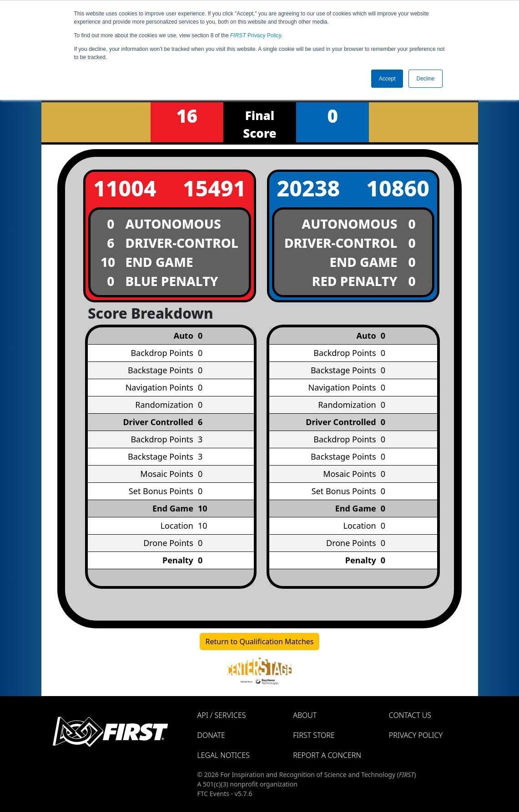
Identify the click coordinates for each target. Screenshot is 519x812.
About (305, 715)
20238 (309, 188)
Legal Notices (224, 755)
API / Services (222, 715)
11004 (125, 188)
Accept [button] (387, 79)
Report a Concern (327, 755)
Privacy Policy (256, 35)
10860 (398, 188)
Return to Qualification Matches (260, 642)
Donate (211, 735)
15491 (214, 188)
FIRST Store (314, 735)
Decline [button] (425, 79)
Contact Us (410, 715)
